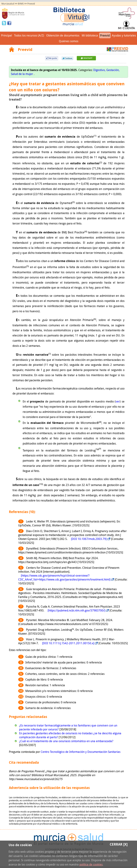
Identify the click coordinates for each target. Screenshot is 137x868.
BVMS (21, 4)
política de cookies (91, 864)
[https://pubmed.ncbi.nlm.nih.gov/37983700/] (76, 610)
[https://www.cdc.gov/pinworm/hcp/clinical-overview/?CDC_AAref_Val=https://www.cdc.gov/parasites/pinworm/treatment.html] (64, 577)
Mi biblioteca (90, 35)
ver (118, 401)
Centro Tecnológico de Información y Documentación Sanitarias (81, 752)
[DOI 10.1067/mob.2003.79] (89, 539)
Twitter (4, 23)
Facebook (9, 23)
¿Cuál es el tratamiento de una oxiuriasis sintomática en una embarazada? (66, 741)
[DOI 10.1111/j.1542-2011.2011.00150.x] (68, 643)
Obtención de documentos (63, 35)
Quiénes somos (69, 41)
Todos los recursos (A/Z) (29, 35)
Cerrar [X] (119, 844)
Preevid (31, 4)
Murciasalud (8, 4)
